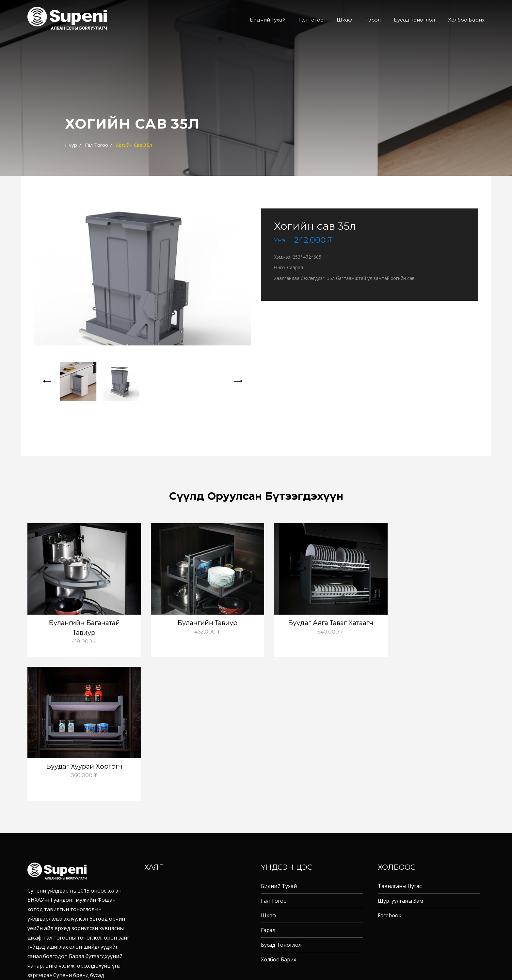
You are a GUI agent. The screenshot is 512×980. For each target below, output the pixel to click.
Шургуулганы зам (400, 757)
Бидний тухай (268, 20)
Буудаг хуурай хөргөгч (431, 623)
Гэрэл (373, 20)
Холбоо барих (466, 20)
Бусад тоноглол (414, 20)
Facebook (390, 772)
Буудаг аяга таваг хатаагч (314, 623)
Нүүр (71, 145)
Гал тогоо (311, 20)
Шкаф (344, 20)
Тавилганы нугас (400, 743)
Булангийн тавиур (198, 623)
